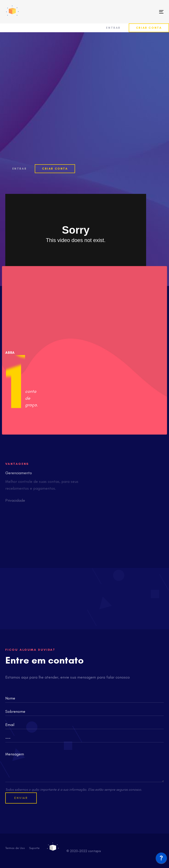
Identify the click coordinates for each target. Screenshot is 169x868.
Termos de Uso (15, 848)
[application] (161, 859)
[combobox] (84, 738)
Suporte (34, 848)
